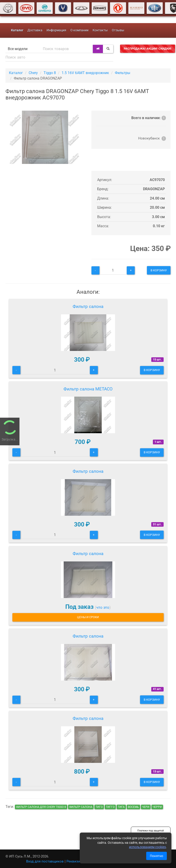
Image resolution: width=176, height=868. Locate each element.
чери (146, 807)
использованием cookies (147, 847)
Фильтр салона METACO (88, 389)
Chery (33, 73)
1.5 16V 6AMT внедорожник (85, 73)
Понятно (157, 856)
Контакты (100, 30)
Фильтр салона (88, 306)
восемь (133, 807)
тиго (99, 807)
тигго (110, 807)
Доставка (35, 30)
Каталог (16, 73)
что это (103, 607)
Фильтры (122, 73)
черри (157, 807)
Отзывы (118, 30)
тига (121, 807)
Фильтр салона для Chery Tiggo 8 (41, 807)
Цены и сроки (88, 617)
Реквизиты (76, 861)
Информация (56, 30)
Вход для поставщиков (45, 861)
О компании (79, 30)
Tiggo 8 (50, 73)
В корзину (159, 270)
